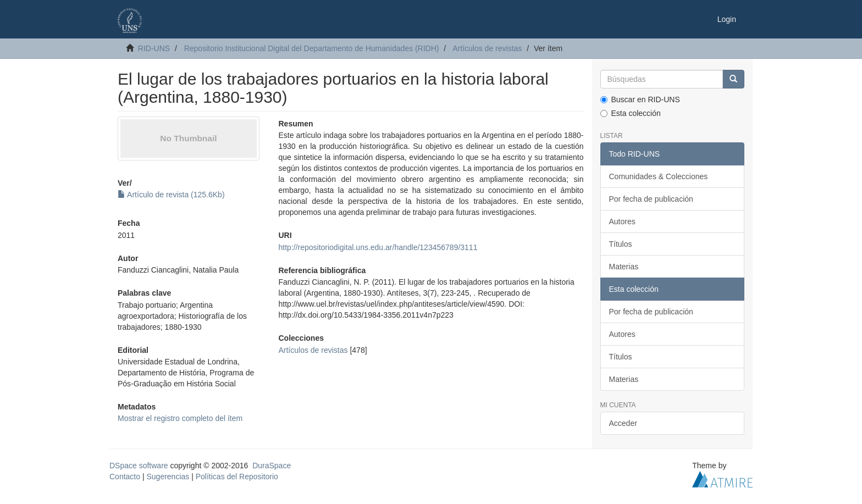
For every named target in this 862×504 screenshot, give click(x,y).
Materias (624, 267)
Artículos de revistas (487, 48)
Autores (622, 221)
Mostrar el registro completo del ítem (180, 418)
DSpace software (139, 466)
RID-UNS (154, 48)
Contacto (125, 477)
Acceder (623, 423)
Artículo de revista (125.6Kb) (171, 195)
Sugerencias (168, 477)
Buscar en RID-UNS (640, 99)
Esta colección (631, 113)
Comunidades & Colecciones (659, 176)
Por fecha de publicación (651, 199)
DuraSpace (272, 466)
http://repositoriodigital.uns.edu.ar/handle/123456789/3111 (378, 247)
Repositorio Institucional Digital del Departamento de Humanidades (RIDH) (312, 48)
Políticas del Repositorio (237, 477)
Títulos (621, 244)
